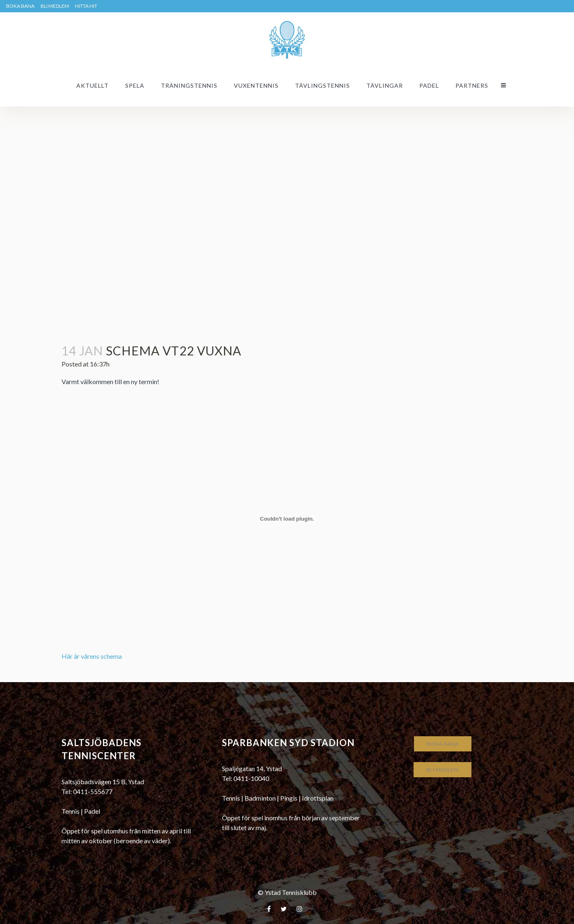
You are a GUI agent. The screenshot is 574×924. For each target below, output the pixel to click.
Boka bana (443, 744)
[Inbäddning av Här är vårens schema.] (287, 519)
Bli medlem (55, 6)
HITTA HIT (86, 6)
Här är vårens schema (92, 656)
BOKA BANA (20, 6)
